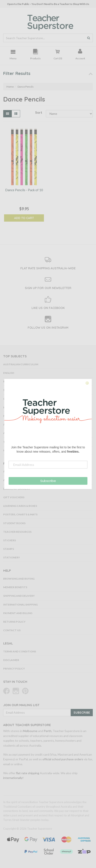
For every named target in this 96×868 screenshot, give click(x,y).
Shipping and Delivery (19, 596)
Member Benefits (15, 587)
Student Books (14, 523)
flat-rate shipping (28, 773)
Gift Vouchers (14, 497)
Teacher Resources (17, 532)
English (9, 373)
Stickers (10, 540)
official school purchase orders (63, 759)
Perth (48, 731)
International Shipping (20, 605)
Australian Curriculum (21, 364)
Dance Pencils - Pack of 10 (24, 190)
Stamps (9, 549)
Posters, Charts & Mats (20, 514)
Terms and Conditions (20, 651)
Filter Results (17, 73)
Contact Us (12, 630)
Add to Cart (24, 218)
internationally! (13, 778)
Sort (39, 112)
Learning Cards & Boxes (20, 506)
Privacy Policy (14, 669)
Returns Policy (14, 622)
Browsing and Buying (19, 579)
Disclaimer (11, 660)
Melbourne (30, 731)
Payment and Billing (18, 613)
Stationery (12, 557)
